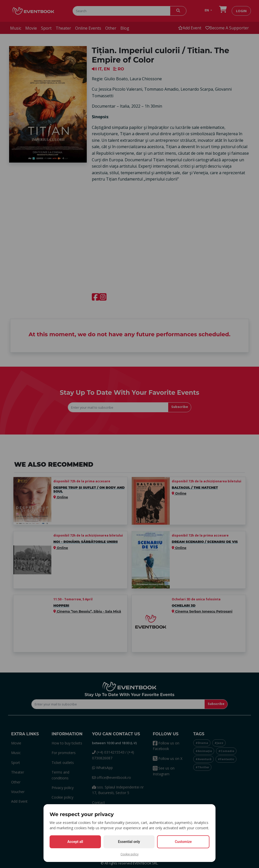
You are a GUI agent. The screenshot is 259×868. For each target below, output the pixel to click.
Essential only (129, 842)
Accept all (75, 842)
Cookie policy (129, 854)
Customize (183, 842)
